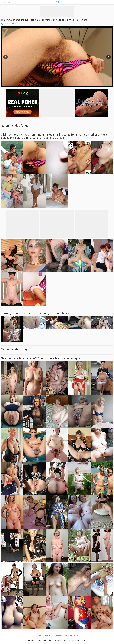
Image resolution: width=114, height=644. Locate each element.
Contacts (32, 640)
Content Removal (45, 640)
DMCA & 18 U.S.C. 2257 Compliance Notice (70, 640)
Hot (57, 2)
